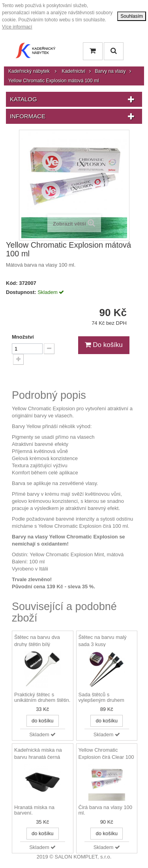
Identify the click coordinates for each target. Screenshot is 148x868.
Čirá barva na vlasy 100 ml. (106, 810)
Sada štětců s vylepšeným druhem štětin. (101, 698)
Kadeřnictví (73, 71)
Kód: (12, 283)
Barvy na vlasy (110, 71)
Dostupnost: (21, 292)
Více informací (17, 27)
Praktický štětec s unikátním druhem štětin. (42, 697)
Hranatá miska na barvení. (34, 810)
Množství (23, 337)
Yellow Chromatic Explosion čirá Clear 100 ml (106, 757)
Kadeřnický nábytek (29, 71)
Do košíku (104, 345)
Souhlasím (132, 16)
